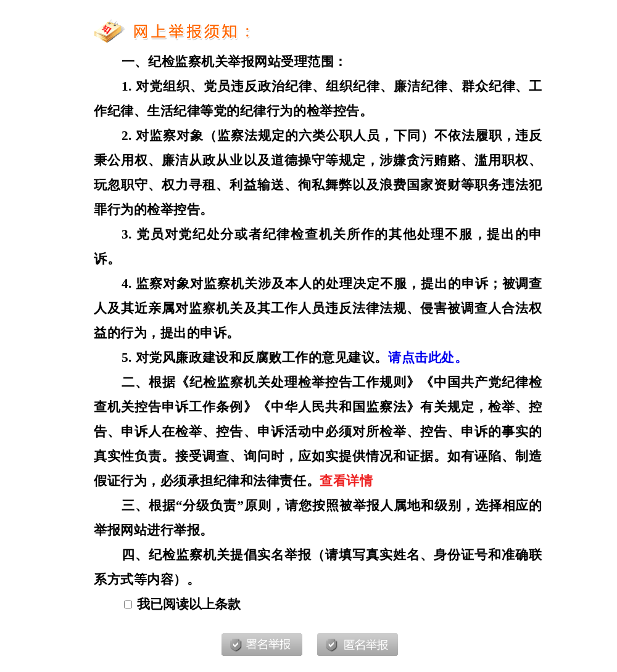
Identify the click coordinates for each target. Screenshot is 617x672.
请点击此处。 (428, 358)
